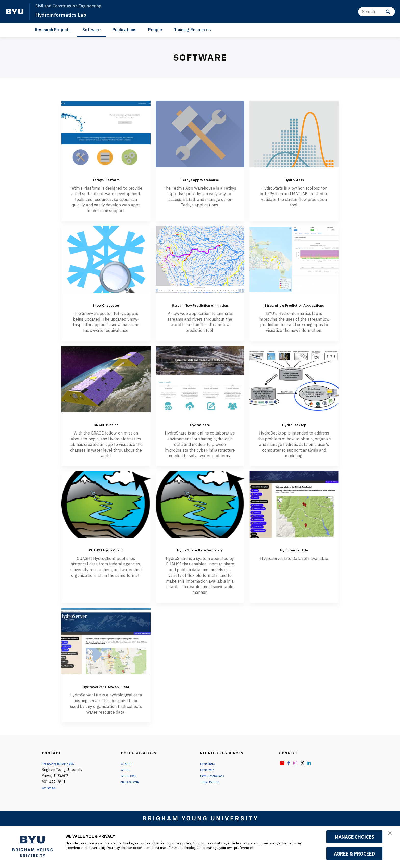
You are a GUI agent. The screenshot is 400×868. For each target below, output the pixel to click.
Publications (124, 30)
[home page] (15, 12)
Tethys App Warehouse (200, 179)
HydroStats (294, 179)
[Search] (377, 12)
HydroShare (200, 431)
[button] (392, 835)
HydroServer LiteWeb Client (106, 705)
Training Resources (192, 30)
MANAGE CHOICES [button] (354, 837)
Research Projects (53, 30)
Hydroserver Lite (294, 557)
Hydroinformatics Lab (66, 14)
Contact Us (51, 811)
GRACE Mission (106, 431)
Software (92, 30)
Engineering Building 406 (61, 786)
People (155, 30)
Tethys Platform (106, 179)
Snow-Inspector (106, 304)
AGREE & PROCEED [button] (354, 853)
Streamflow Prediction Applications (294, 308)
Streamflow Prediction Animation (200, 308)
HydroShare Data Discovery (200, 561)
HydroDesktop (294, 431)
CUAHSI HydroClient (106, 557)
